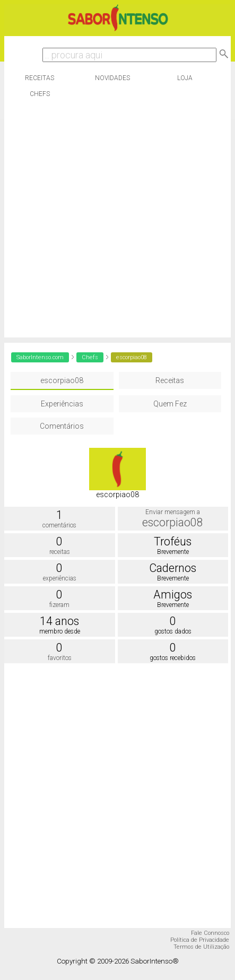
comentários (59, 525)
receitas (60, 552)
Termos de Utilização (201, 947)
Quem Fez (170, 404)
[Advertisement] (115, 222)
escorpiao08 (62, 380)
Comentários (62, 426)
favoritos (60, 658)
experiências (60, 578)
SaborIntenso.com (40, 357)
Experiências (62, 404)
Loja (185, 78)
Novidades (112, 78)
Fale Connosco (210, 933)
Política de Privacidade (200, 940)
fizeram (59, 605)
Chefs (40, 94)
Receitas (40, 78)
